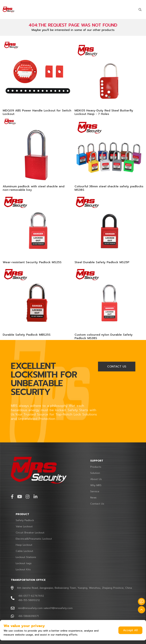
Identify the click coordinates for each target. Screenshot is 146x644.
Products (96, 467)
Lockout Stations (26, 557)
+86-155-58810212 (29, 600)
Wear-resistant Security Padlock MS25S (32, 262)
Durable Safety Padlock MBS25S (27, 335)
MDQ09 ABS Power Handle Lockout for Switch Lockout (37, 112)
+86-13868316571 (28, 616)
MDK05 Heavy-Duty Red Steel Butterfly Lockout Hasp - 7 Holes (104, 112)
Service (95, 491)
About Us (96, 479)
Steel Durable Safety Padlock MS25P (102, 262)
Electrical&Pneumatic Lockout (34, 539)
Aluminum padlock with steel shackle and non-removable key (34, 188)
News (93, 498)
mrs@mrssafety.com (30, 608)
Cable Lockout (24, 551)
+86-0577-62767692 (31, 596)
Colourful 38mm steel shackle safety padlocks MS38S (109, 188)
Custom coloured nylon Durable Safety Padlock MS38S (104, 336)
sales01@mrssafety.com (58, 608)
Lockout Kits (23, 569)
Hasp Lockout (24, 545)
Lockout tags (24, 563)
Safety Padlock (25, 520)
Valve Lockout (24, 526)
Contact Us (97, 504)
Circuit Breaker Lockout (30, 533)
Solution (95, 473)
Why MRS (96, 485)
